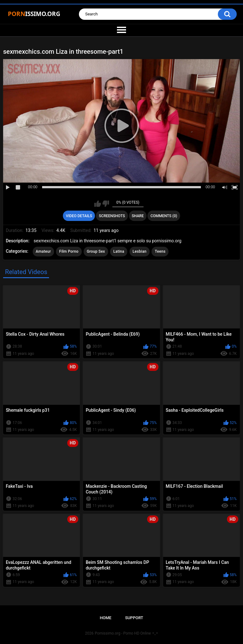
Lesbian (140, 251)
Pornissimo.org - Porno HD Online (123, 633)
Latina (119, 251)
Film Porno (69, 251)
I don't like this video (106, 204)
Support (134, 618)
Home (105, 618)
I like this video (98, 204)
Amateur (43, 251)
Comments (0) (164, 216)
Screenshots (112, 216)
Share (138, 216)
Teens (160, 251)
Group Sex (96, 251)
